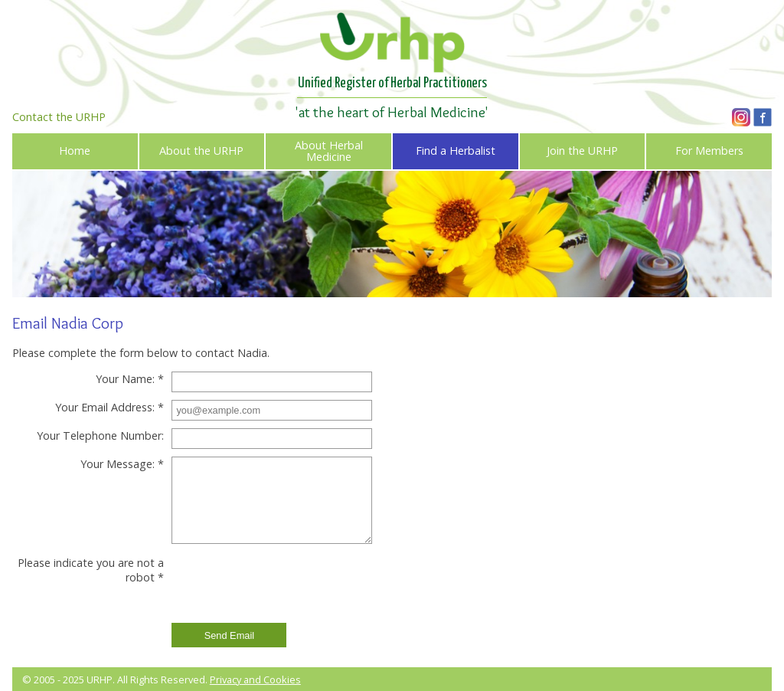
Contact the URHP (59, 117)
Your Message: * (122, 464)
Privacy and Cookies (255, 680)
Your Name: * (130, 379)
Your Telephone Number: (100, 436)
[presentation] (286, 585)
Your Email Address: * (109, 407)
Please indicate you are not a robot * (91, 570)
